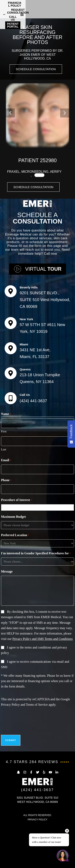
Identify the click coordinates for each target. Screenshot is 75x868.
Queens (25, 413)
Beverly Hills (29, 331)
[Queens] (11, 416)
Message (7, 615)
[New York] (11, 366)
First (4, 475)
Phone (6, 523)
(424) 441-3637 (33, 444)
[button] (71, 8)
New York (26, 362)
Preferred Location (15, 579)
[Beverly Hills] (11, 334)
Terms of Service (37, 748)
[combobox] (38, 551)
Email (6, 504)
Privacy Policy (10, 748)
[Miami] (11, 391)
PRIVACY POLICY (37, 863)
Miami (24, 388)
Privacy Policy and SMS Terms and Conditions (43, 682)
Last (4, 493)
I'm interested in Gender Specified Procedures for (36, 597)
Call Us (25, 438)
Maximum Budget (13, 560)
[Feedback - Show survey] (71, 434)
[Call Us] (11, 441)
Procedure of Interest (16, 543)
